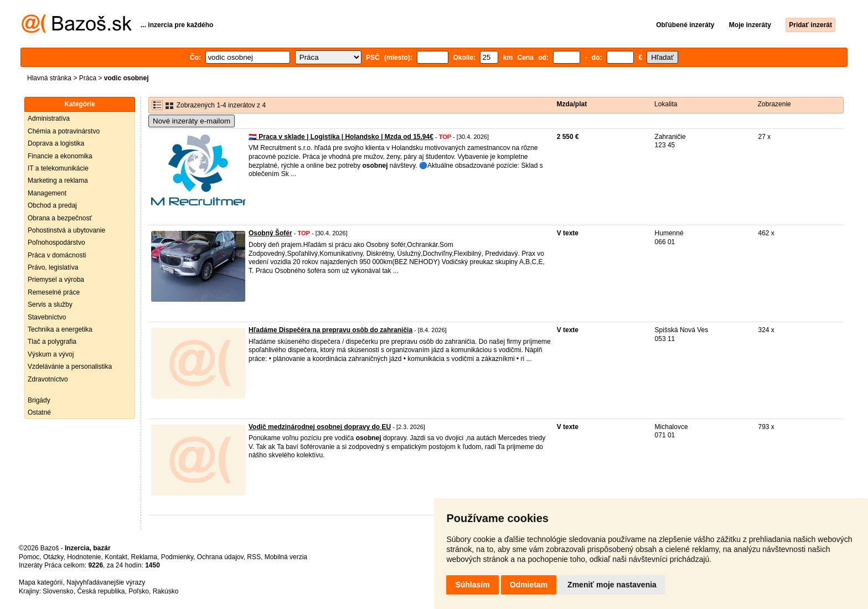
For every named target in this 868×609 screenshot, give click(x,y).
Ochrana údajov (220, 557)
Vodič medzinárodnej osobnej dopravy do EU (320, 427)
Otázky (53, 557)
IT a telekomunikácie (58, 168)
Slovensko (58, 591)
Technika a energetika (60, 329)
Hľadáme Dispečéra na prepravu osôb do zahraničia (330, 330)
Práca (88, 78)
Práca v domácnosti (57, 255)
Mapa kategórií (41, 582)
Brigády (39, 400)
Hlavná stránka (49, 78)
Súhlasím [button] (472, 585)
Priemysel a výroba (56, 280)
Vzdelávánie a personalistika (70, 367)
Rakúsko (166, 591)
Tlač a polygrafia (52, 342)
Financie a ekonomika (60, 156)
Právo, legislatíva (53, 267)
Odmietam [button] (529, 585)
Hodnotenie (84, 557)
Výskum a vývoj (51, 354)
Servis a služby (50, 304)
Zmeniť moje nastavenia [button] (612, 585)
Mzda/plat (572, 104)
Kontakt (116, 557)
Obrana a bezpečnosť (60, 218)
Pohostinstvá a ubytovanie (66, 230)
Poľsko (139, 591)
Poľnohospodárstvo (56, 242)
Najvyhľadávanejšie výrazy (106, 582)
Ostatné (39, 412)
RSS (254, 557)
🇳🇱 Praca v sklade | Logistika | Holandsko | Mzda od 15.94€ (341, 137)
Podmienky (177, 557)
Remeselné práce (54, 292)
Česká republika (101, 591)
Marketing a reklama (58, 180)
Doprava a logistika (56, 143)
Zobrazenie (774, 104)
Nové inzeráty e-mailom (192, 121)
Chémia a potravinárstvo (64, 131)
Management (47, 193)
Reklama (144, 557)
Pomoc (29, 557)
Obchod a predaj (52, 205)
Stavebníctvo (47, 317)
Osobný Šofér (270, 233)
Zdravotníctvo (48, 379)
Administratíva (49, 118)
